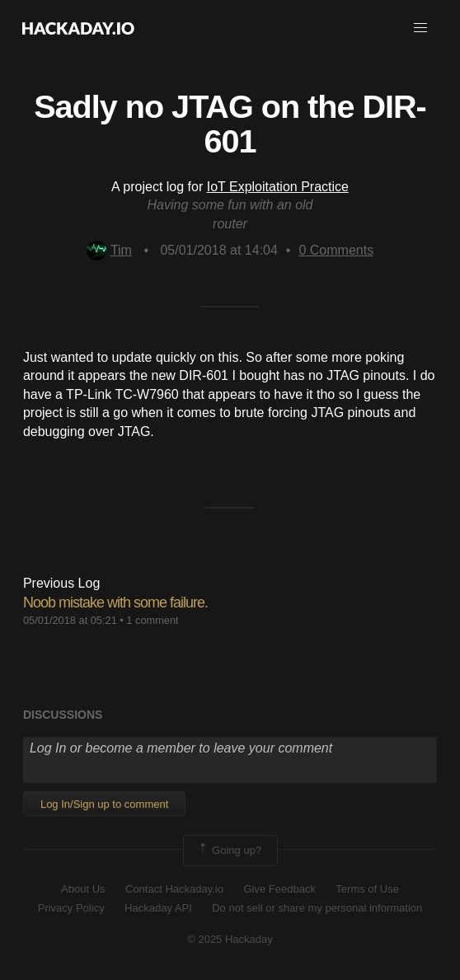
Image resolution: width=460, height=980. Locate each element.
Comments (336, 250)
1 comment (152, 620)
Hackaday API (158, 908)
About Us (83, 889)
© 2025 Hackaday (230, 939)
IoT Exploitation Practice (278, 187)
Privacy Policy (71, 908)
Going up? (229, 851)
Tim (109, 250)
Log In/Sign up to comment (104, 804)
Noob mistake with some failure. (115, 603)
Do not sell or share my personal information (317, 908)
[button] (420, 28)
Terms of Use (367, 889)
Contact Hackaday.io (174, 889)
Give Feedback (279, 889)
